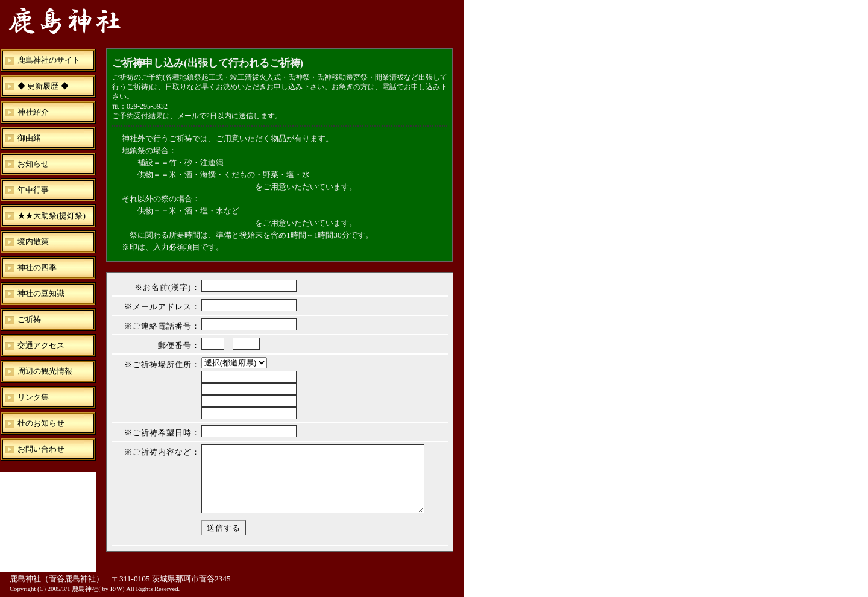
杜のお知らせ (41, 423)
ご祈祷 (29, 319)
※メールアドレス (158, 307)
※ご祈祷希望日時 (158, 433)
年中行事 (33, 190)
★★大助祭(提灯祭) (52, 216)
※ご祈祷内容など (158, 452)
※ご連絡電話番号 (158, 326)
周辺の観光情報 (45, 371)
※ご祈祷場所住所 (158, 365)
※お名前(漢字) (163, 287)
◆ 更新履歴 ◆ (43, 86)
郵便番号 (175, 345)
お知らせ (33, 164)
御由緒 (29, 138)
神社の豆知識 (41, 293)
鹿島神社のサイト (49, 60)
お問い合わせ (41, 449)
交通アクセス (41, 345)
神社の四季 (37, 267)
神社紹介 (33, 112)
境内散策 (33, 242)
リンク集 (33, 397)
